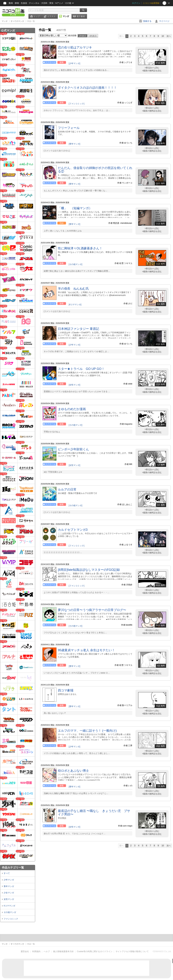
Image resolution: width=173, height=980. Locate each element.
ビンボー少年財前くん (73, 449)
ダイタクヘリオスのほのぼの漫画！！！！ (87, 88)
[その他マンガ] (76, 264)
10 (163, 36)
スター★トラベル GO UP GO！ (81, 369)
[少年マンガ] (75, 63)
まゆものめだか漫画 (72, 409)
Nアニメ (59, 3)
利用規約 (36, 951)
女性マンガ (9, 899)
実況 (51, 3)
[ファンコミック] (77, 104)
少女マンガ (9, 893)
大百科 (44, 3)
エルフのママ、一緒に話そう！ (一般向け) (87, 731)
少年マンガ (9, 880)
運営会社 (25, 951)
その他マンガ (10, 912)
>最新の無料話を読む (152, 71)
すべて (7, 873)
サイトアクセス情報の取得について (132, 951)
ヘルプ (47, 951)
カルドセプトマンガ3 (73, 530)
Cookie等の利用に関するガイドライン (95, 951)
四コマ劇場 (66, 690)
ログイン (136, 3)
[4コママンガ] (75, 305)
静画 (17, 3)
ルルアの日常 (67, 489)
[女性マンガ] (75, 385)
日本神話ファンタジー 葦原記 (78, 329)
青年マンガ (9, 886)
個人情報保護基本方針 (63, 951)
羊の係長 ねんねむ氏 (73, 289)
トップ (37, 16)
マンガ (66, 16)
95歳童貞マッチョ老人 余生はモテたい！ (86, 650)
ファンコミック (11, 919)
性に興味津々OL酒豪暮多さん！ (80, 248)
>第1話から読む (152, 68)
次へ (169, 36)
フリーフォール (69, 128)
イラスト (51, 16)
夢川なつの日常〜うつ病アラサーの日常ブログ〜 (92, 610)
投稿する (147, 21)
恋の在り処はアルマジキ (75, 47)
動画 (11, 3)
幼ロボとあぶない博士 (73, 771)
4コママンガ (9, 906)
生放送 (24, 3)
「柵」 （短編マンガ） (75, 208)
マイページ (164, 21)
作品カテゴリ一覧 (13, 868)
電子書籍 (81, 16)
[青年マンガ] (75, 144)
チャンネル (34, 3)
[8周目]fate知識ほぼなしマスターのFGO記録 (89, 570)
